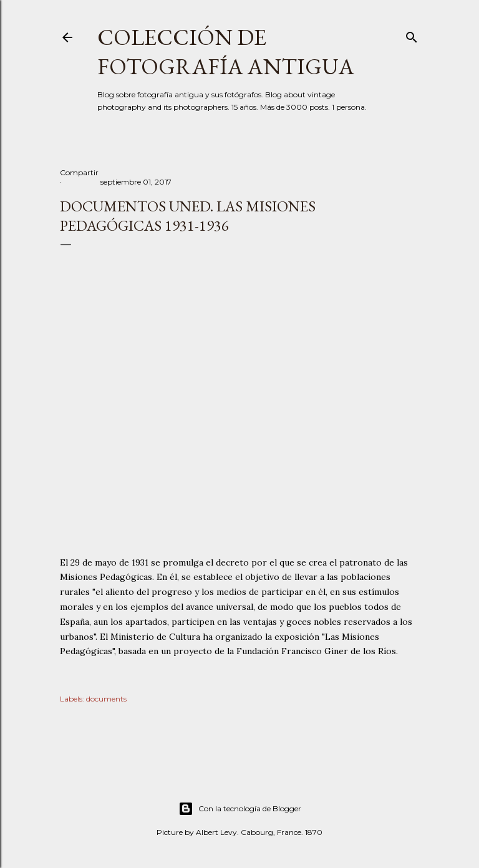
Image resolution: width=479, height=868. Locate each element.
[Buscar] (412, 35)
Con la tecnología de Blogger (240, 809)
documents (106, 699)
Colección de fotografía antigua (226, 52)
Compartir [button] (79, 172)
